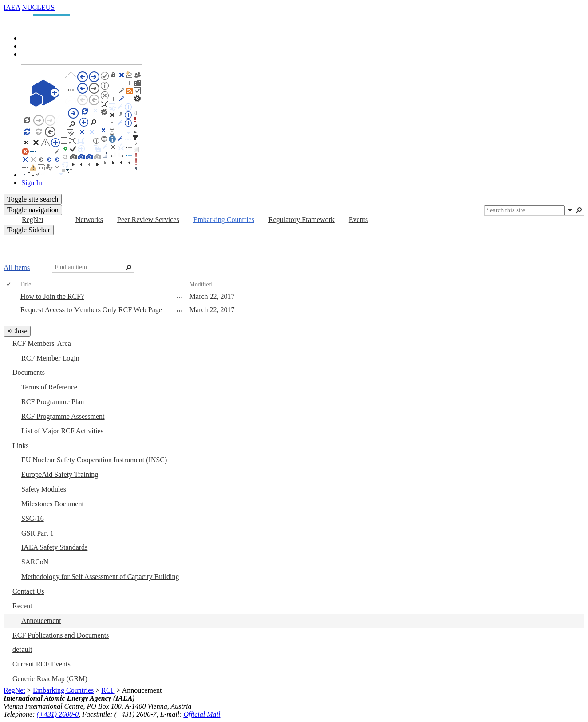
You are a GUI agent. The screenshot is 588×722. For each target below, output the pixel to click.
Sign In (32, 183)
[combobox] (525, 210)
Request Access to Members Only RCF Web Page (91, 310)
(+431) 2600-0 (58, 714)
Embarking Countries (63, 690)
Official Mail (202, 714)
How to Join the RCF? (52, 296)
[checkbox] (9, 284)
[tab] (20, 19)
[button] (570, 210)
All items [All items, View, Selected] (17, 268)
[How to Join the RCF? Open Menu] (180, 298)
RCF (108, 690)
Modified (201, 284)
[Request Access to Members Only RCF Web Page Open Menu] (180, 311)
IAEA (12, 7)
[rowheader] (11, 297)
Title (26, 284)
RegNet (14, 690)
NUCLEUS (38, 7)
